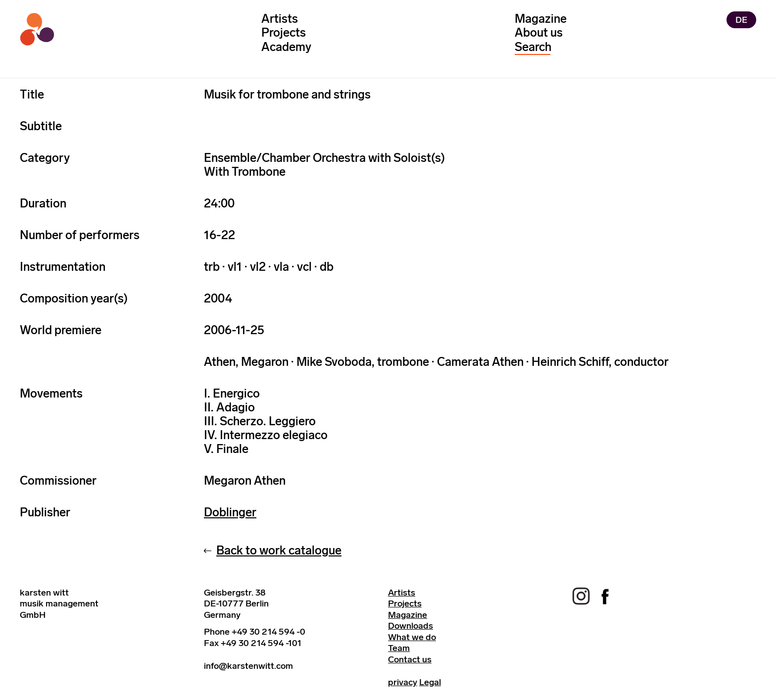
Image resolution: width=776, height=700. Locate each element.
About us (539, 32)
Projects (284, 32)
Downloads (411, 626)
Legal (430, 682)
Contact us (410, 659)
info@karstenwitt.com (248, 666)
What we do (412, 637)
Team (399, 648)
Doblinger (230, 512)
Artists (280, 19)
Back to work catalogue (279, 550)
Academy (286, 47)
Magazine (541, 19)
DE (741, 20)
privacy (403, 682)
